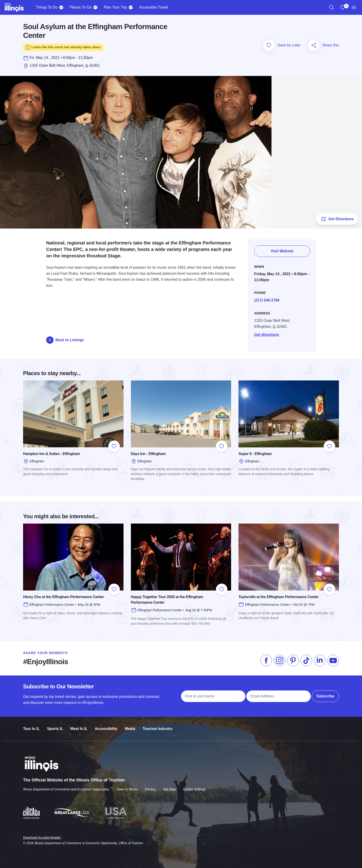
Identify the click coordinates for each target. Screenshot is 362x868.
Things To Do (47, 7)
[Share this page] (314, 45)
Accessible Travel (153, 7)
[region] (332, 7)
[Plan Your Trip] (131, 7)
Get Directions (337, 219)
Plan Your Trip (115, 7)
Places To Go (81, 7)
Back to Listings (65, 340)
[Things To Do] (61, 7)
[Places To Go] (95, 7)
